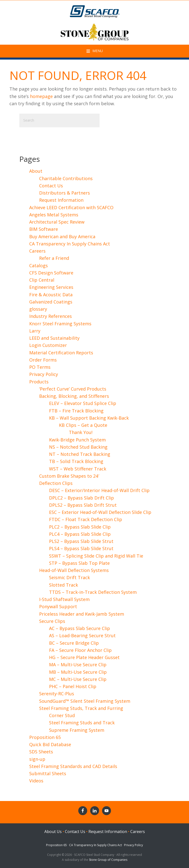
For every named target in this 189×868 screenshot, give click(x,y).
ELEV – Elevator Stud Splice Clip (83, 403)
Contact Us (51, 186)
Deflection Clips (56, 483)
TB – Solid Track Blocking (76, 461)
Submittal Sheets (48, 773)
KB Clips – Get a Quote (83, 425)
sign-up (37, 759)
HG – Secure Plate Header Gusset (84, 657)
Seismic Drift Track (69, 577)
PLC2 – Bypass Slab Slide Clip (80, 527)
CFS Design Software (51, 273)
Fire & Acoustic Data (51, 295)
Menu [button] (98, 51)
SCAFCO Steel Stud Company (94, 10)
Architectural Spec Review (57, 222)
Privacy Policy (44, 374)
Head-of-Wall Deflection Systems (74, 570)
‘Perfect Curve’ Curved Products (73, 389)
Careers (37, 251)
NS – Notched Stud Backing (78, 447)
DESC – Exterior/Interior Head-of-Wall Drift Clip (99, 490)
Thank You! (81, 432)
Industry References (51, 316)
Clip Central (42, 280)
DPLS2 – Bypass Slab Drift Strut (83, 505)
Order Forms (43, 360)
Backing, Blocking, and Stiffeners (74, 396)
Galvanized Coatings (51, 302)
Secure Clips (52, 621)
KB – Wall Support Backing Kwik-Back (89, 418)
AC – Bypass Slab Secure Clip (80, 628)
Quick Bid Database (50, 744)
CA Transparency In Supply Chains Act (70, 244)
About (36, 171)
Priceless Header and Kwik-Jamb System (82, 614)
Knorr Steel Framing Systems (60, 324)
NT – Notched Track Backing (80, 454)
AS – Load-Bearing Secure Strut (82, 635)
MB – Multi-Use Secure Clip (78, 672)
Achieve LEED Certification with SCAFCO (71, 207)
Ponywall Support (58, 606)
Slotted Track (64, 585)
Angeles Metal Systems (54, 215)
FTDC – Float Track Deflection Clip (86, 519)
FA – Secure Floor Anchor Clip (80, 650)
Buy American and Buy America (62, 236)
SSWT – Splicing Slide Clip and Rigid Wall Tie (96, 556)
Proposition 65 (45, 737)
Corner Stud (62, 715)
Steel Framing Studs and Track (82, 723)
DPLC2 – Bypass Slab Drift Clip (81, 498)
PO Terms (40, 367)
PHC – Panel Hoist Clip (73, 686)
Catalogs (39, 266)
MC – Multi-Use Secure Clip (78, 679)
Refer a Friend (54, 258)
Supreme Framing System (77, 730)
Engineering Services (51, 287)
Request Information (61, 200)
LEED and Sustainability (54, 338)
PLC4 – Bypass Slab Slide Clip (80, 534)
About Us (53, 832)
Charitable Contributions (66, 178)
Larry (35, 331)
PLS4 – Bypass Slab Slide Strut (81, 548)
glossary (38, 309)
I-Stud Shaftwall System (64, 599)
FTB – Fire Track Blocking (76, 411)
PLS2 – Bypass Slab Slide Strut (81, 541)
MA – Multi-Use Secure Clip (78, 665)
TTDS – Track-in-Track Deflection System (93, 592)
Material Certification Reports (61, 353)
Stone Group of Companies (108, 860)
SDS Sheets (41, 752)
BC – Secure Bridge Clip (74, 643)
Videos (36, 781)
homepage (41, 96)
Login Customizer (48, 345)
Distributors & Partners (65, 193)
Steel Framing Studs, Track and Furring (81, 708)
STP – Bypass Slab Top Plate (79, 563)
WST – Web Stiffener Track (78, 469)
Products (39, 382)
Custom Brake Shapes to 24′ (69, 476)
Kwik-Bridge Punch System (77, 440)
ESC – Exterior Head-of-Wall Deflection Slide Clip (100, 512)
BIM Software (44, 229)
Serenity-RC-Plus (57, 694)
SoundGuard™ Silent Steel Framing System (85, 701)
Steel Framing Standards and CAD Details (73, 766)
